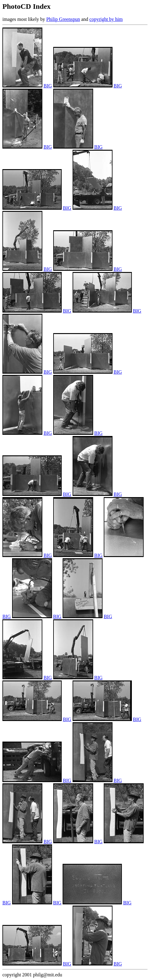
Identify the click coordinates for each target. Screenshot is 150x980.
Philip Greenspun (63, 19)
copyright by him (106, 19)
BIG (48, 86)
